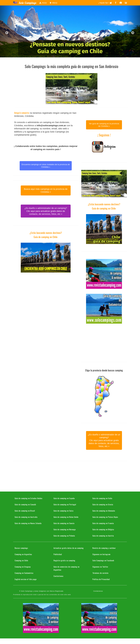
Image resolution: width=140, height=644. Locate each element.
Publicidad (58, 554)
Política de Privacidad (101, 579)
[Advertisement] (46, 291)
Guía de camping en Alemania (104, 511)
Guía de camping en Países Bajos (105, 517)
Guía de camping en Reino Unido (66, 517)
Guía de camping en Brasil (25, 511)
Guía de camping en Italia (102, 498)
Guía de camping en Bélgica (103, 529)
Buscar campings (21, 548)
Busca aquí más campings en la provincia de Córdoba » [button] (46, 190)
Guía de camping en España (64, 498)
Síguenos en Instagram (101, 554)
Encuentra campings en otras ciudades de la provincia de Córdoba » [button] (46, 166)
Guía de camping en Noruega (65, 529)
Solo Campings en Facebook (103, 560)
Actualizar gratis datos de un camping (69, 548)
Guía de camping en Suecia (64, 523)
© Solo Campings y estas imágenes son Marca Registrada (41, 591)
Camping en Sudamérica (24, 573)
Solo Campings (27, 3)
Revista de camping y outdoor (104, 548)
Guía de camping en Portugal (65, 504)
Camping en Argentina (23, 554)
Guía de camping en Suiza (63, 511)
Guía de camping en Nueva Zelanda (28, 523)
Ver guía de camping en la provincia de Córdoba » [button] (104, 125)
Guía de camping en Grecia (103, 504)
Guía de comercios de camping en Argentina (67, 568)
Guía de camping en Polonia (64, 536)
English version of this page (26, 579)
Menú (53, 3)
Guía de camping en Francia (103, 523)
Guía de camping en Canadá (25, 504)
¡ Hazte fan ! (105, 3)
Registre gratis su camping (64, 560)
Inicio (43, 3)
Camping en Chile (21, 560)
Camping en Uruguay (23, 567)
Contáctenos (58, 576)
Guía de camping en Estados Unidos (29, 498)
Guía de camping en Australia (26, 517)
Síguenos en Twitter (100, 567)
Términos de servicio (100, 573)
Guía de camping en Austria (103, 536)
